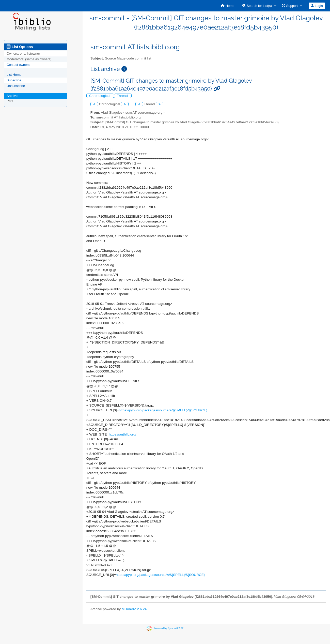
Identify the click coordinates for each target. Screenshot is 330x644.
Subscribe (14, 80)
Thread (123, 96)
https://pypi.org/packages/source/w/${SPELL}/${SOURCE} (160, 575)
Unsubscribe (16, 86)
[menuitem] (227, 6)
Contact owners (18, 65)
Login (317, 6)
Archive (12, 96)
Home (227, 6)
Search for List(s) (257, 6)
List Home (14, 75)
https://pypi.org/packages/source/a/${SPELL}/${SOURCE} (163, 410)
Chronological (100, 96)
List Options (20, 47)
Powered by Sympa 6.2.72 (169, 628)
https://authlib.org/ (122, 434)
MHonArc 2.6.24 (134, 609)
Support (290, 6)
